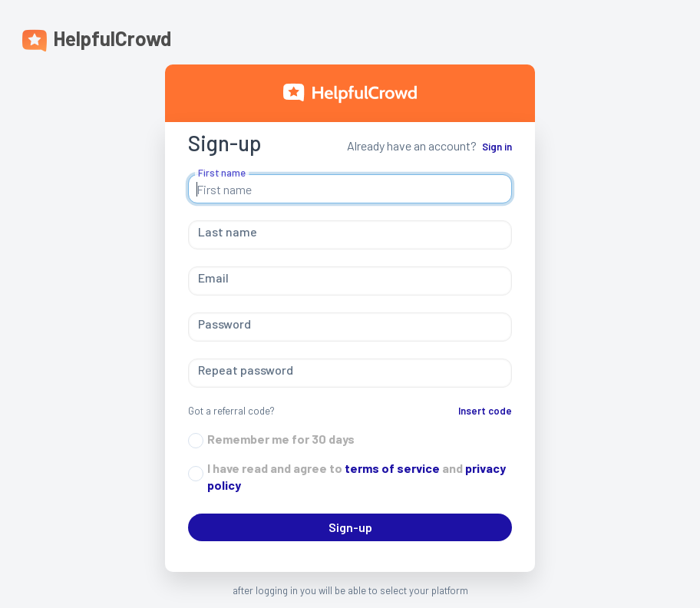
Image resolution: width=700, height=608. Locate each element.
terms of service (391, 468)
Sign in (497, 147)
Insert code (485, 411)
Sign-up (350, 527)
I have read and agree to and (357, 476)
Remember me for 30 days (281, 439)
